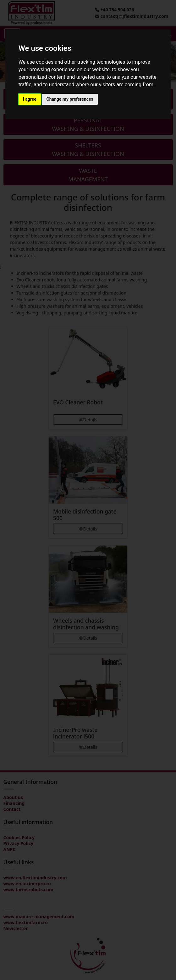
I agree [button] (30, 99)
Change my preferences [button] (70, 99)
